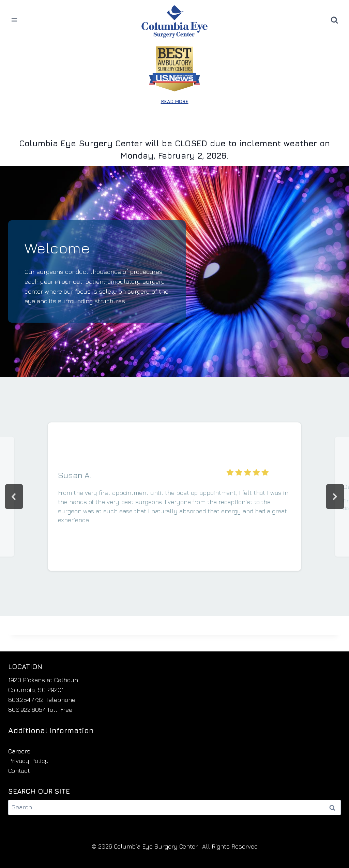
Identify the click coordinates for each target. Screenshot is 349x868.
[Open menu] (14, 20)
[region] (174, 497)
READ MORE (175, 101)
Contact (19, 771)
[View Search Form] (334, 20)
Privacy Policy (28, 761)
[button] (14, 497)
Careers (19, 751)
